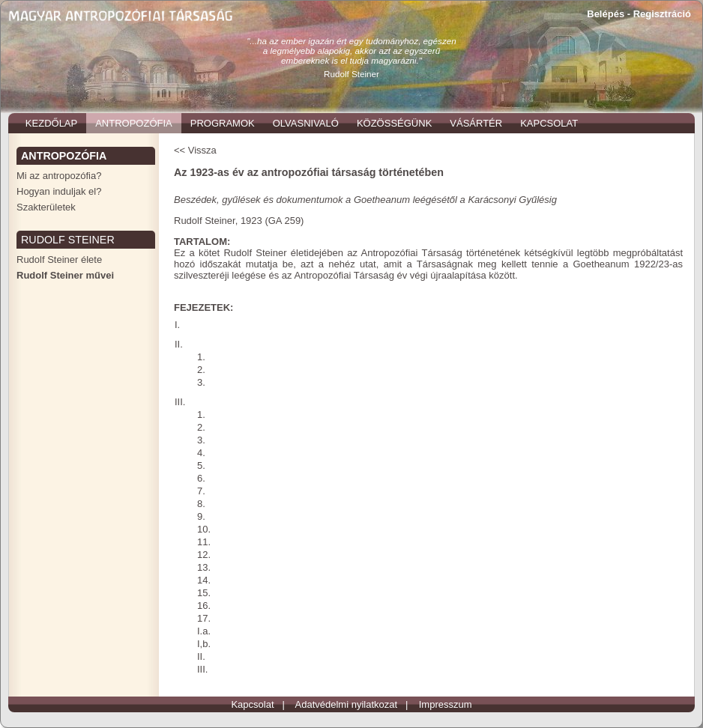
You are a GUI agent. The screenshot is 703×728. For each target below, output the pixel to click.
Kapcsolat (252, 704)
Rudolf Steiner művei (65, 275)
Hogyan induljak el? (59, 191)
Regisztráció (662, 14)
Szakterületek (46, 207)
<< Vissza (195, 150)
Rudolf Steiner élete (59, 260)
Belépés (606, 14)
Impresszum (446, 704)
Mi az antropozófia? (59, 176)
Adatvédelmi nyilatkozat (347, 704)
